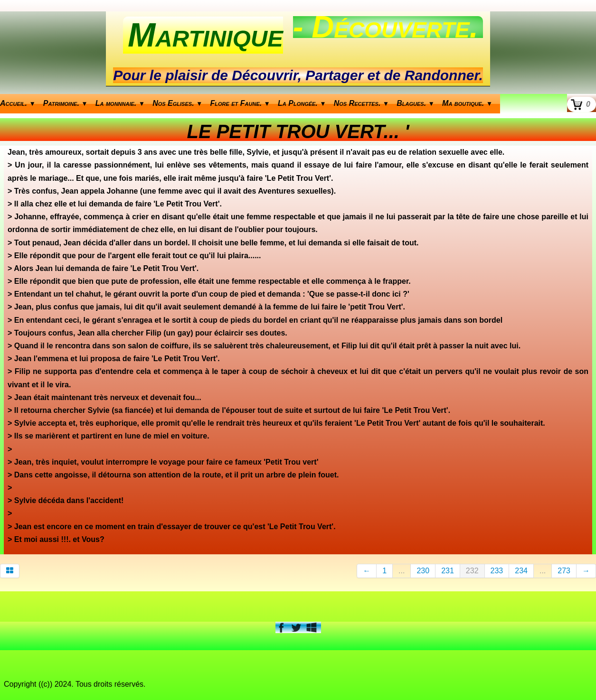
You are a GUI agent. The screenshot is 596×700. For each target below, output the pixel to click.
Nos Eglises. (177, 103)
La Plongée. (302, 103)
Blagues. (416, 103)
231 (448, 571)
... (402, 571)
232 (472, 571)
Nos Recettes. (362, 103)
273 (564, 571)
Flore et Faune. (241, 103)
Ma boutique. (467, 103)
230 (423, 571)
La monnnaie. (120, 103)
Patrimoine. (66, 103)
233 (497, 571)
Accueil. (18, 103)
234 (521, 571)
